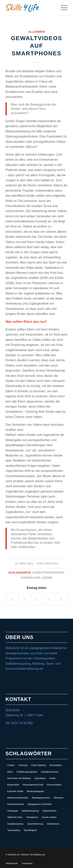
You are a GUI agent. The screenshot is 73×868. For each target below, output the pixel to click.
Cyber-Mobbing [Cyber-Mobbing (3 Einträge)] (38, 765)
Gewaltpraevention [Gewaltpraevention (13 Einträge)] (50, 772)
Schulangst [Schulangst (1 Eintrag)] (12, 811)
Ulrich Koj (50, 564)
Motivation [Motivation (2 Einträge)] (59, 798)
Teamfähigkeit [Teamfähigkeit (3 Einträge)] (30, 830)
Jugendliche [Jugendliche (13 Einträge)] (40, 778)
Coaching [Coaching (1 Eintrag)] (23, 765)
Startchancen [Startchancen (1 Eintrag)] (53, 824)
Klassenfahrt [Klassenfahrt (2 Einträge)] (13, 785)
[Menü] (62, 8)
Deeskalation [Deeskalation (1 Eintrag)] (56, 765)
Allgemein (36, 32)
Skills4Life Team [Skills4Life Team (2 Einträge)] (15, 817)
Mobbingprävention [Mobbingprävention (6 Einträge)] (41, 798)
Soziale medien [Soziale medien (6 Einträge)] (49, 817)
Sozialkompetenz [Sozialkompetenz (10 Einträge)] (15, 824)
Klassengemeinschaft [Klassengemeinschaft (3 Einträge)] (33, 785)
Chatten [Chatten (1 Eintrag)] (11, 765)
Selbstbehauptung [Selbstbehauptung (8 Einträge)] (30, 811)
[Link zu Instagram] (59, 859)
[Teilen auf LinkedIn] (37, 599)
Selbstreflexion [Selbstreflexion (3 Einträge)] (49, 811)
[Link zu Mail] (65, 859)
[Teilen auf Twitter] (24, 599)
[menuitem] (12, 863)
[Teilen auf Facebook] (12, 599)
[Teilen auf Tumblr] (49, 599)
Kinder (47, 578)
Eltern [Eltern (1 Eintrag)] (10, 772)
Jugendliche (31, 578)
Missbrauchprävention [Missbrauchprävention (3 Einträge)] (18, 798)
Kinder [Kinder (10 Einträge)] (53, 778)
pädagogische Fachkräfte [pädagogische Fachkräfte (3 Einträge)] (40, 804)
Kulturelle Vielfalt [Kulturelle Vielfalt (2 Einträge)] (15, 791)
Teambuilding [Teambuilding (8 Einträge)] (14, 830)
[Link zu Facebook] (53, 859)
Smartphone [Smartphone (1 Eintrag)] (32, 817)
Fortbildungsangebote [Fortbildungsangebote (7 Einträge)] (27, 772)
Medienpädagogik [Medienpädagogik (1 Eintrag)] (35, 791)
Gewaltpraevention (48, 573)
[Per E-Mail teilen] (61, 599)
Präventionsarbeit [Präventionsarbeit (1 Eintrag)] (16, 804)
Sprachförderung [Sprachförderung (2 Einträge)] (35, 824)
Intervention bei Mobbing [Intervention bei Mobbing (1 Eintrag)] (19, 778)
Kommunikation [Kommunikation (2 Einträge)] (54, 785)
